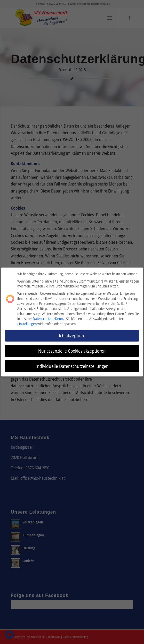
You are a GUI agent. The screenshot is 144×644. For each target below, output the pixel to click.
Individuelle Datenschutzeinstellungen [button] (72, 365)
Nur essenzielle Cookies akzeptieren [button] (72, 350)
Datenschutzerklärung (49, 318)
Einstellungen (27, 323)
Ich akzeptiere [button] (72, 335)
